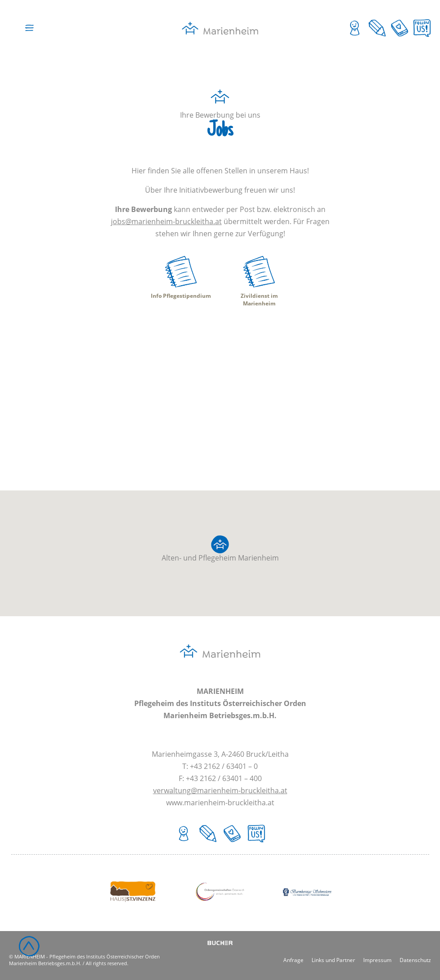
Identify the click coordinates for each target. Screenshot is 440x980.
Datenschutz (415, 960)
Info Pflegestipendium (181, 296)
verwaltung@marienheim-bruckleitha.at (220, 790)
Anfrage (293, 960)
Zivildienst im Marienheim (259, 300)
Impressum (377, 960)
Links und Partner (333, 960)
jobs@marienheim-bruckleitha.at (166, 221)
